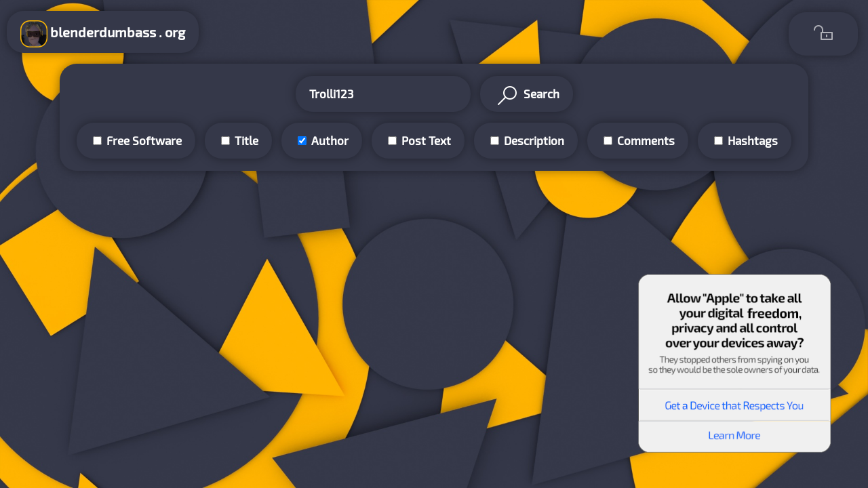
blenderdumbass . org (103, 34)
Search (527, 96)
